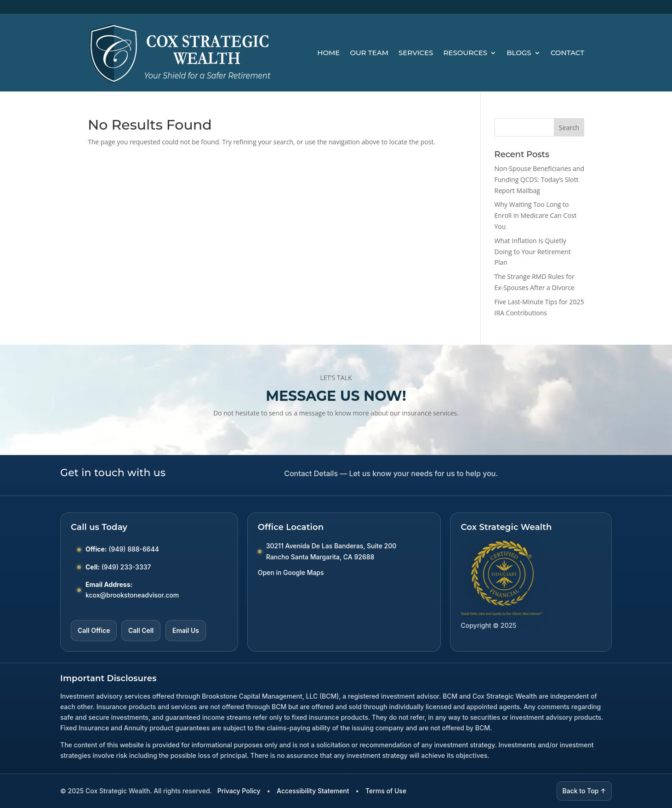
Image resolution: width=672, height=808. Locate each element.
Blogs (519, 53)
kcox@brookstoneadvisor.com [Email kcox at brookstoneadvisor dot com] (132, 595)
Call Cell (141, 630)
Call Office (94, 630)
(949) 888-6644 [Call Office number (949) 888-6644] (134, 549)
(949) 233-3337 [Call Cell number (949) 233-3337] (126, 567)
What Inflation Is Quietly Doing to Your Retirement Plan (533, 252)
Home (328, 53)
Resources (465, 53)
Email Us (186, 630)
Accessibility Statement (313, 791)
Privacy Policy (239, 791)
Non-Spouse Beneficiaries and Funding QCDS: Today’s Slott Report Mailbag (539, 179)
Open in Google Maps (291, 572)
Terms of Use (386, 791)
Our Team (369, 53)
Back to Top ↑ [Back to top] (584, 791)
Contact (567, 53)
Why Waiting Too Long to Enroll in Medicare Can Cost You (536, 215)
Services (416, 53)
